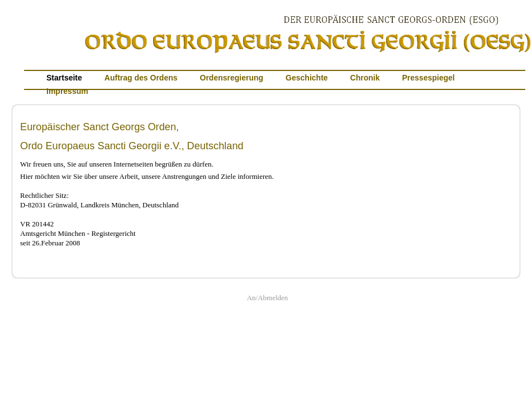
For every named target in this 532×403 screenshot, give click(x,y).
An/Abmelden (268, 298)
